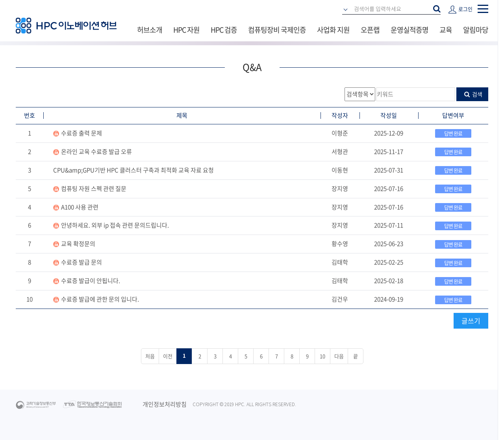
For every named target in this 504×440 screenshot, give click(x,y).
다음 (339, 356)
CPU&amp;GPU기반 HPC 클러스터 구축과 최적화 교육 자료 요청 (133, 170)
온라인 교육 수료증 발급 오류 (96, 152)
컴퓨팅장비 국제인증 (277, 30)
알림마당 (476, 30)
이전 (168, 356)
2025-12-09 (389, 133)
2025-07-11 (389, 225)
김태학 (340, 262)
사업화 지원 (333, 30)
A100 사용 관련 (80, 207)
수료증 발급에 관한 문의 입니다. (100, 299)
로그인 (465, 9)
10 (30, 299)
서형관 (340, 152)
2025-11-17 (389, 152)
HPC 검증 (224, 30)
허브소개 (150, 30)
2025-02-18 (389, 281)
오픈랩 (370, 30)
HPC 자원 (186, 30)
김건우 (340, 299)
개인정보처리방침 (165, 404)
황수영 (340, 244)
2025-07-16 (389, 189)
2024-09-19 (389, 299)
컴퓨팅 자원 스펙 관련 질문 (94, 189)
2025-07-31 (389, 170)
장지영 (340, 189)
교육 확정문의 (78, 244)
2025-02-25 (389, 262)
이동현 (340, 170)
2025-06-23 (389, 244)
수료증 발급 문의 (82, 262)
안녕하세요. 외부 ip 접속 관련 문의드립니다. (115, 225)
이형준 (340, 133)
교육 (446, 30)
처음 (150, 356)
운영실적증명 (409, 30)
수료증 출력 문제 (82, 133)
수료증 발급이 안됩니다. (91, 281)
